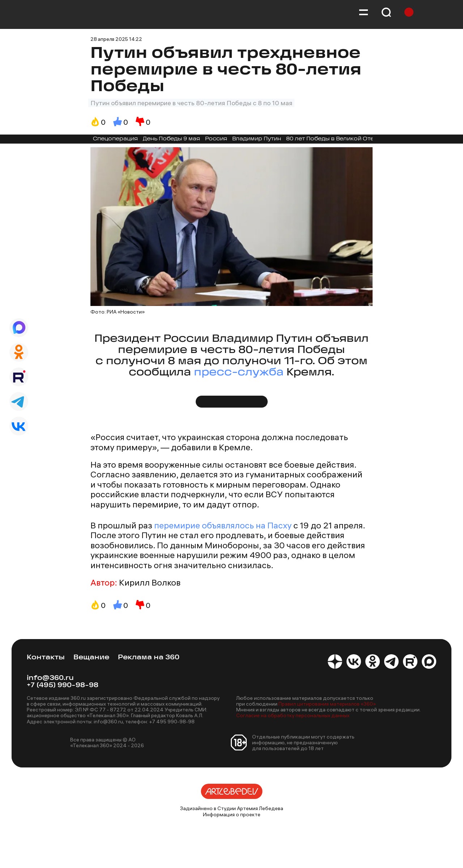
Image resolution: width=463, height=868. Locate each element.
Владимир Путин (257, 139)
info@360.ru (50, 678)
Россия (216, 139)
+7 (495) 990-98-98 (63, 686)
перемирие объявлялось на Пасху (223, 525)
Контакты (46, 658)
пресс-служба (239, 373)
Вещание (91, 658)
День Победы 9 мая (171, 139)
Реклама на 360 (149, 658)
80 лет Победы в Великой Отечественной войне (358, 139)
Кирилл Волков (150, 583)
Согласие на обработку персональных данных (293, 715)
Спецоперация (115, 139)
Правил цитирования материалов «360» (327, 704)
